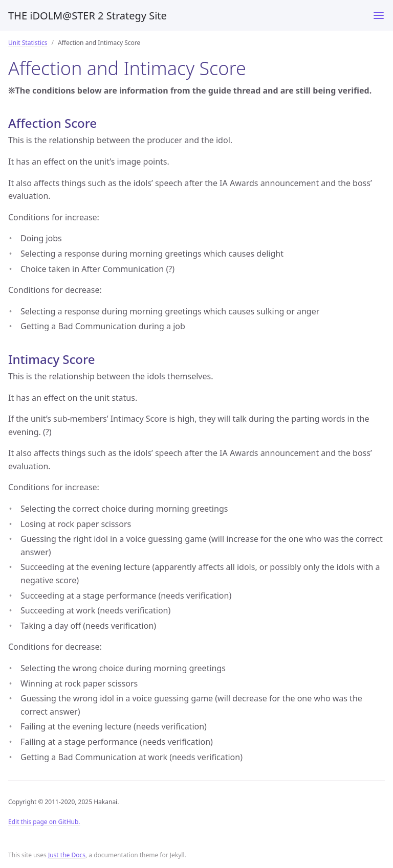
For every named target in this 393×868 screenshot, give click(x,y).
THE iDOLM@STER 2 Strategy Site (88, 16)
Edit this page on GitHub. (44, 822)
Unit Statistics (28, 43)
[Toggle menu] (379, 15)
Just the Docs (67, 855)
